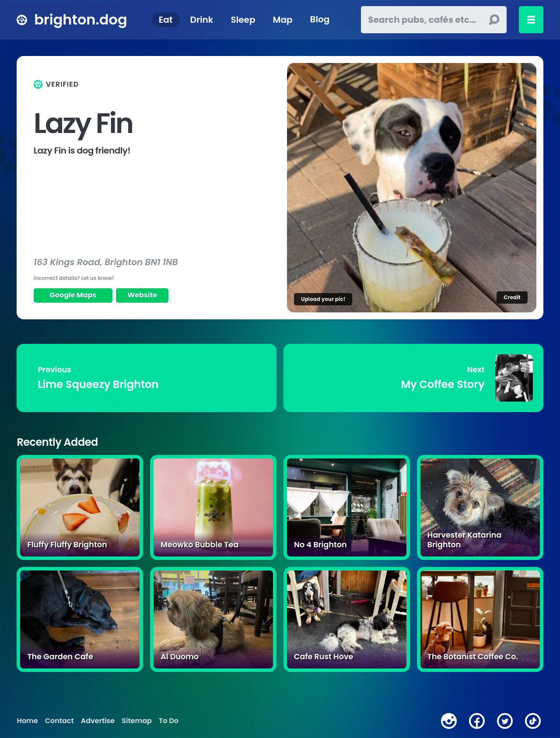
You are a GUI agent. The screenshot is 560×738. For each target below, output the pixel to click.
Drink (202, 20)
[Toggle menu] (531, 20)
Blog (320, 20)
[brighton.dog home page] (22, 20)
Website (142, 295)
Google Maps (73, 295)
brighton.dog (80, 19)
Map (282, 20)
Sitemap (137, 721)
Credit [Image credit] (512, 297)
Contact (59, 721)
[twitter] (505, 721)
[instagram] (449, 721)
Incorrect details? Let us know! (74, 278)
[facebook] (477, 721)
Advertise (98, 721)
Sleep (243, 20)
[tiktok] (533, 721)
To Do (169, 721)
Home (27, 721)
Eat (166, 20)
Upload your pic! (323, 299)
